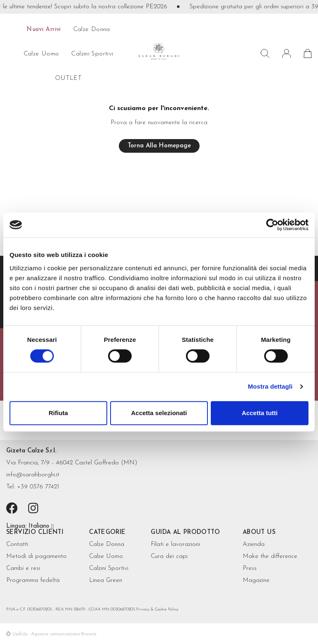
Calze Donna (107, 544)
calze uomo (41, 54)
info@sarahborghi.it (33, 475)
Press (250, 568)
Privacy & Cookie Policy (157, 609)
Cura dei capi (169, 556)
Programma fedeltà (33, 580)
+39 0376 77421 (38, 487)
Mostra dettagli (270, 386)
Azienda (254, 544)
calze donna (92, 30)
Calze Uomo (106, 556)
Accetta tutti (260, 413)
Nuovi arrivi (44, 30)
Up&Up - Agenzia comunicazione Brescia (54, 634)
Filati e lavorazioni (175, 544)
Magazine (256, 580)
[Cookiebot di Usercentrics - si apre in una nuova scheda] (272, 225)
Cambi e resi (23, 568)
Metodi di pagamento (36, 556)
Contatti (17, 544)
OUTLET (68, 78)
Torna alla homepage (159, 146)
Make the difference (270, 556)
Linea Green (106, 580)
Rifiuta (58, 413)
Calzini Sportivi (109, 568)
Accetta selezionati (159, 413)
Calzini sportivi (92, 54)
